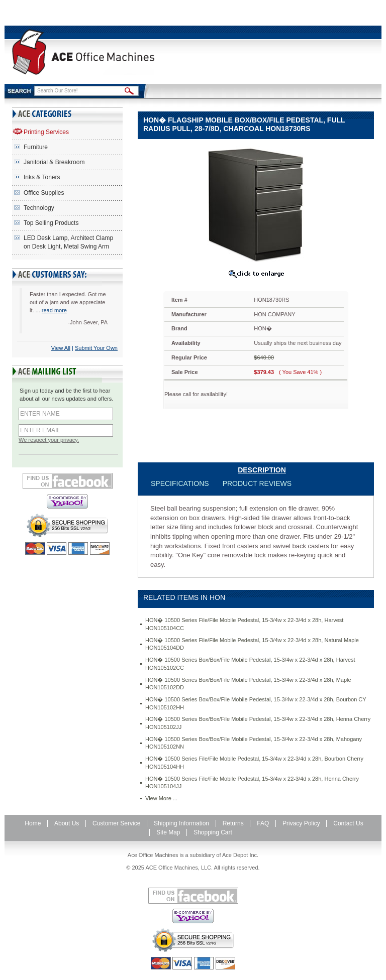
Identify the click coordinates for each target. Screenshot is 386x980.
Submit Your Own (96, 348)
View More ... (161, 798)
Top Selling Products (51, 223)
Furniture (36, 147)
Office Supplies (44, 193)
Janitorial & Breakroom (54, 162)
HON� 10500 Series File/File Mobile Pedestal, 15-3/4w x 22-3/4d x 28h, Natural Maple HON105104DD (252, 644)
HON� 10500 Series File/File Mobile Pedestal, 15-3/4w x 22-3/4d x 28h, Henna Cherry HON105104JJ (252, 783)
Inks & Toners (42, 177)
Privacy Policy (301, 823)
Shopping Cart (213, 832)
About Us (67, 823)
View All (61, 348)
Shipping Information (181, 823)
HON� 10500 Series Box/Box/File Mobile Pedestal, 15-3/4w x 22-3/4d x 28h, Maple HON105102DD (248, 684)
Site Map (168, 832)
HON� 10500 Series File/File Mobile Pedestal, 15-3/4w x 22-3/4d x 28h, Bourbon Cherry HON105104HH (254, 763)
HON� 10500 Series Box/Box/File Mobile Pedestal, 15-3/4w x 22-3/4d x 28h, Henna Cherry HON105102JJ (258, 723)
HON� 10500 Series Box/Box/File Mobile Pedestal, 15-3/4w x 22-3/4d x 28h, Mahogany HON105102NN (254, 743)
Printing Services (46, 132)
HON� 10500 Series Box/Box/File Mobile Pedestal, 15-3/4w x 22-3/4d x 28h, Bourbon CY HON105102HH (256, 703)
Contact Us (348, 823)
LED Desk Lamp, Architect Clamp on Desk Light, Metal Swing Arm (68, 242)
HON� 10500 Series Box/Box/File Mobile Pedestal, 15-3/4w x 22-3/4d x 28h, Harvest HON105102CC (250, 664)
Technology (39, 208)
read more (54, 310)
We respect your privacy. (49, 440)
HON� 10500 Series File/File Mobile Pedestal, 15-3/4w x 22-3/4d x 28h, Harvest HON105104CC (244, 624)
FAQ (263, 823)
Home (33, 823)
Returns (233, 823)
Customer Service (116, 823)
